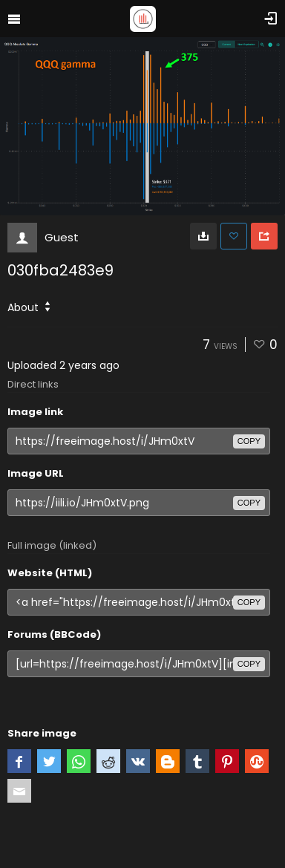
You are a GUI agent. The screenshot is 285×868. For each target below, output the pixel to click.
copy (249, 441)
